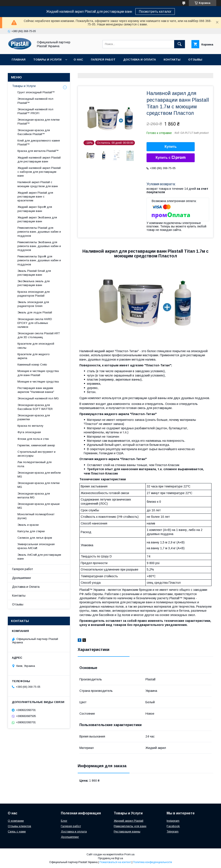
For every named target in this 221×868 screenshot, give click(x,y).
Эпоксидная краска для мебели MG (39, 475)
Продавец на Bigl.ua (110, 858)
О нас (78, 60)
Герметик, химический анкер (36, 445)
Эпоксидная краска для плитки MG (39, 485)
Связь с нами (17, 831)
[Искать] (180, 44)
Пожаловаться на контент (115, 862)
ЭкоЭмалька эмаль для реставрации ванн (34, 283)
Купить (171, 147)
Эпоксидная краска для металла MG (34, 495)
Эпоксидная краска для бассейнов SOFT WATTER (35, 407)
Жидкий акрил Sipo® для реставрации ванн (35, 209)
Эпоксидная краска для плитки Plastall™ (39, 122)
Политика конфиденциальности (152, 862)
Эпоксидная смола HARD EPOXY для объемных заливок (35, 323)
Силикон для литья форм (35, 538)
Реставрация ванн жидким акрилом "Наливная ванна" (36, 390)
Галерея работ (103, 60)
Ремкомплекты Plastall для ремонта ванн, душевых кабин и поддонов (39, 232)
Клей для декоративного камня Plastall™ (39, 142)
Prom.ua (129, 854)
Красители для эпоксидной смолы (36, 346)
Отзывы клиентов (19, 826)
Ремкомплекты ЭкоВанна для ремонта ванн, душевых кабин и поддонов (39, 246)
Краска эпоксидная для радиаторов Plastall (34, 294)
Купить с (171, 158)
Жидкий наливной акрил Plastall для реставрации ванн (39, 159)
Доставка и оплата (74, 831)
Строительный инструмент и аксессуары (36, 454)
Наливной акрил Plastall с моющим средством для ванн (38, 184)
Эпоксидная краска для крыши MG (39, 506)
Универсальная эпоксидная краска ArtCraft (36, 546)
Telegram (173, 831)
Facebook (173, 826)
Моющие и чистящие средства (38, 382)
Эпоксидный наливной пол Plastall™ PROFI (35, 111)
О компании (16, 821)
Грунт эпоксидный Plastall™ (36, 92)
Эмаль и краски (28, 525)
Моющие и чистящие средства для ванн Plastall (38, 373)
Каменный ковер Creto (32, 365)
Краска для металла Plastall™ (38, 151)
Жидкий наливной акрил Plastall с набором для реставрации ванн (39, 172)
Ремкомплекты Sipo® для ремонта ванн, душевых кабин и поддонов (39, 260)
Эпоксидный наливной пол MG (38, 398)
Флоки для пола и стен (33, 439)
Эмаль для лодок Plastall (35, 312)
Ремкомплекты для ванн (130, 826)
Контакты (172, 60)
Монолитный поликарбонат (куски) (36, 516)
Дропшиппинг (24, 71)
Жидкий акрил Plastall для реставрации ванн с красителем (35, 197)
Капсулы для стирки (31, 531)
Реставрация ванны (127, 831)
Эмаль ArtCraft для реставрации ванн (39, 557)
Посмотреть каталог (155, 12)
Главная (19, 60)
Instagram (173, 821)
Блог (64, 821)
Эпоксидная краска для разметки (34, 417)
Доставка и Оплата (140, 60)
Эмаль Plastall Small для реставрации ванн (34, 273)
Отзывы (195, 60)
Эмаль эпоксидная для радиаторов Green (33, 304)
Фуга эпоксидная (29, 432)
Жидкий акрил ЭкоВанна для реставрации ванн (37, 219)
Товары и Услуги (47, 60)
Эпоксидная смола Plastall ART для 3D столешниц (39, 335)
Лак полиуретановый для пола (35, 464)
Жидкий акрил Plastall (129, 821)
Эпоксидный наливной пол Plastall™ (35, 101)
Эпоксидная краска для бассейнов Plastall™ (34, 132)
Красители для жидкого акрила (34, 356)
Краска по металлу (30, 426)
